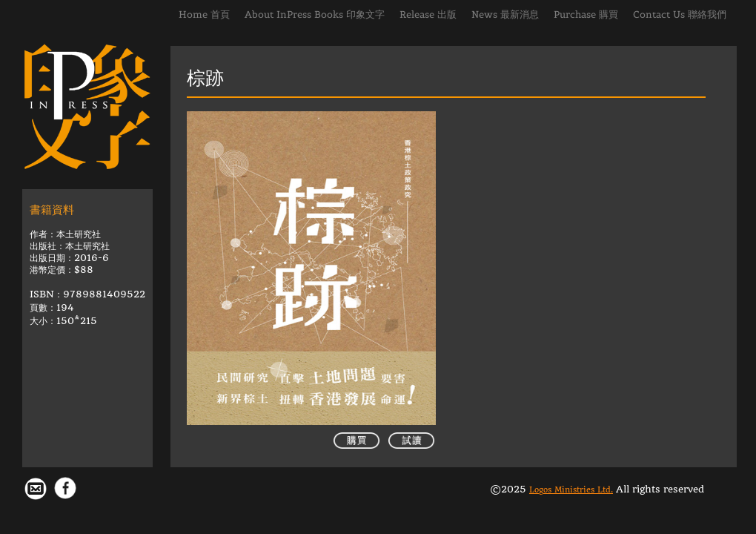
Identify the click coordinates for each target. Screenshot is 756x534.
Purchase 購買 (586, 14)
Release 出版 (428, 14)
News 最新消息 (505, 14)
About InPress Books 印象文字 (315, 14)
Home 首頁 (204, 14)
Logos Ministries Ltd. (571, 490)
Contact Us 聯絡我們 (680, 14)
